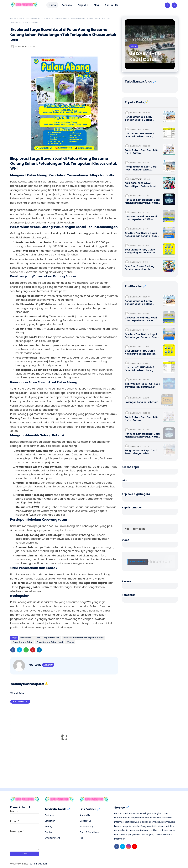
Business (49, 813)
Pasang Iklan (138, 561)
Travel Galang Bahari (23, 642)
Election (49, 831)
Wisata (22, 18)
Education (50, 819)
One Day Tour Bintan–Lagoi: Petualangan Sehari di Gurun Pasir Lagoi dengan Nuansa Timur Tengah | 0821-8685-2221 (142, 235)
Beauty (49, 825)
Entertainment (52, 836)
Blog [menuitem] (96, 5)
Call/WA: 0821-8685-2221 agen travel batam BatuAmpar (142, 385)
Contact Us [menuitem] (111, 5)
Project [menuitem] (82, 5)
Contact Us (85, 819)
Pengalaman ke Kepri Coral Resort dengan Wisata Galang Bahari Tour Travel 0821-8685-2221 (141, 168)
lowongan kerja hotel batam (142, 402)
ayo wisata (26, 638)
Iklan (125, 481)
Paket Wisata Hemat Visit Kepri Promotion (83, 638)
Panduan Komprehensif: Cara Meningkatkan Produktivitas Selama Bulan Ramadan (142, 201)
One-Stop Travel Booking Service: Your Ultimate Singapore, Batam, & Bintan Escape (141, 268)
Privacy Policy (87, 825)
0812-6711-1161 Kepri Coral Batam (146, 56)
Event (37, 638)
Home (52, 5)
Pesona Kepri (130, 467)
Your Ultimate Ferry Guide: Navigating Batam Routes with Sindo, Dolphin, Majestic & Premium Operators (142, 251)
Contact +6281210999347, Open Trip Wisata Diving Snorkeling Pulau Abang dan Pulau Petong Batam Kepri (142, 135)
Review (126, 581)
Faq (81, 836)
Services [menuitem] (67, 5)
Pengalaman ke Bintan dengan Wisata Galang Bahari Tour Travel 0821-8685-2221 (142, 118)
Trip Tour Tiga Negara (136, 494)
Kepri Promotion (52, 638)
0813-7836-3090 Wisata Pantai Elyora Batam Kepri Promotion (140, 185)
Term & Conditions (89, 831)
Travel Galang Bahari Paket (50, 642)
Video (126, 540)
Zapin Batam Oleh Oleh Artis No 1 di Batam (142, 152)
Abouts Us (85, 813)
